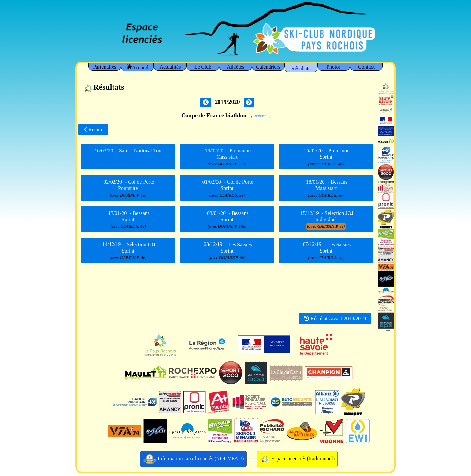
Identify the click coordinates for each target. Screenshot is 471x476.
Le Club (203, 67)
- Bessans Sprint (128, 220)
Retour (93, 129)
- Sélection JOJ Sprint (128, 251)
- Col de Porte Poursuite (128, 188)
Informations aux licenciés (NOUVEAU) (193, 459)
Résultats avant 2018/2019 (335, 318)
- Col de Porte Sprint (227, 188)
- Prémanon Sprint (326, 157)
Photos (334, 67)
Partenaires (105, 67)
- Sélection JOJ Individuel (326, 220)
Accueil (138, 67)
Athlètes (235, 67)
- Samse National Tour (128, 156)
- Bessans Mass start (326, 188)
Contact (366, 67)
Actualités (170, 67)
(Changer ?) (261, 116)
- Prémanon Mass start (227, 157)
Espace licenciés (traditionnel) (297, 459)
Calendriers (268, 67)
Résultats (301, 69)
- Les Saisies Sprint (227, 251)
